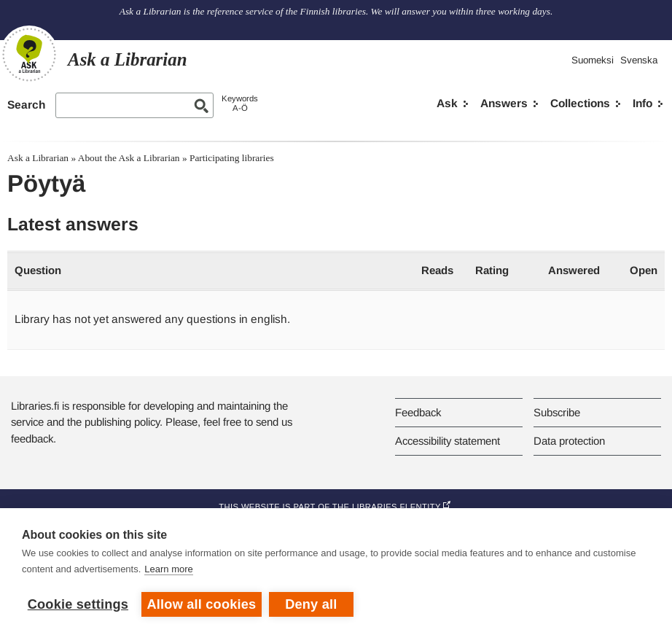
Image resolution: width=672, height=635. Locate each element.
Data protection (569, 441)
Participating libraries (232, 158)
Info (642, 103)
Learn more (168, 569)
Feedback (418, 412)
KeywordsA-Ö (240, 103)
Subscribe (557, 412)
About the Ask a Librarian (129, 158)
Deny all (311, 604)
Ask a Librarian (38, 158)
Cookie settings (78, 604)
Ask (447, 103)
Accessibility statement (448, 441)
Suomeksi (593, 60)
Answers (504, 103)
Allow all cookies (202, 604)
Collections (580, 103)
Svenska (639, 60)
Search (26, 105)
